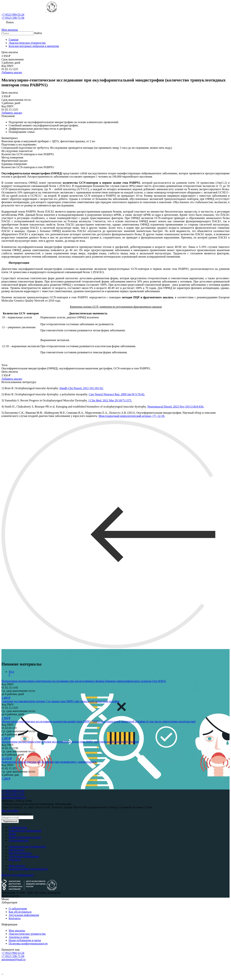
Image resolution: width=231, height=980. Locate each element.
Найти (38, 33)
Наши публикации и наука (25, 837)
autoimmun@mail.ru (13, 798)
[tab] (119, 673)
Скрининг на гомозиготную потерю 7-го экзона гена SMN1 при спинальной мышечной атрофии (60, 701)
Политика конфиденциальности (28, 869)
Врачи (12, 834)
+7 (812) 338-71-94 (13, 18)
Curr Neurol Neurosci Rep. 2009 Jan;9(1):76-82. (117, 394)
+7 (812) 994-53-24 (13, 15)
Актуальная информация (24, 856)
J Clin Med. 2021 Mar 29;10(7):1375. (110, 400)
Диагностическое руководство (27, 847)
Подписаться (10, 821)
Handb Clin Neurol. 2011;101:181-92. (82, 388)
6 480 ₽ (6, 698)
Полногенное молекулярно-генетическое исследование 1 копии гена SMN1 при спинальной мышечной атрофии (70, 742)
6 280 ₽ (6, 738)
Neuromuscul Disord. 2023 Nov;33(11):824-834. (176, 407)
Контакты (15, 860)
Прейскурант (17, 850)
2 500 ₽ (6, 718)
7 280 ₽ (6, 779)
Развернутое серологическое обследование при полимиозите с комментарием (49, 762)
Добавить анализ (12, 72)
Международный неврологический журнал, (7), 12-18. (132, 416)
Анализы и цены (19, 937)
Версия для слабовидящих (18, 875)
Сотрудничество (19, 840)
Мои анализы (17, 866)
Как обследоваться (20, 853)
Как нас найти (10, 810)
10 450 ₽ (7, 758)
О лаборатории (18, 827)
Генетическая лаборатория (25, 831)
